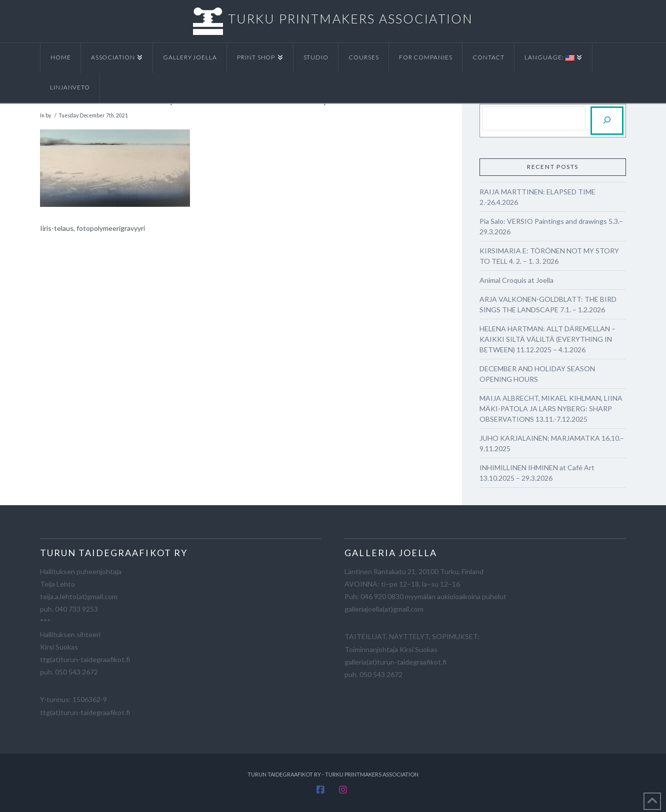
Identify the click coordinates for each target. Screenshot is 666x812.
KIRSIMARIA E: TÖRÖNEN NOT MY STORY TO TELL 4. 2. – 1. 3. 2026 (549, 256)
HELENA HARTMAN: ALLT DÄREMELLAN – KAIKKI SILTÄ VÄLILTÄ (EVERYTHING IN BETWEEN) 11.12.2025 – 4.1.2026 (547, 339)
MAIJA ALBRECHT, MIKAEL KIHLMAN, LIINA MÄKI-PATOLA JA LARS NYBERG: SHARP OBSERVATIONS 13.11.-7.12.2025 (551, 408)
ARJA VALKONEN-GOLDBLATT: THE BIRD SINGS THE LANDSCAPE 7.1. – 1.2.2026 (548, 304)
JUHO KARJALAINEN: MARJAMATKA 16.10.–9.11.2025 (552, 443)
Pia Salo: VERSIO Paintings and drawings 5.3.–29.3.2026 (551, 226)
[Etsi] (607, 121)
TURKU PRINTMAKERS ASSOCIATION (350, 18)
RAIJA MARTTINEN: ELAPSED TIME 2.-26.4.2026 (537, 197)
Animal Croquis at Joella (516, 280)
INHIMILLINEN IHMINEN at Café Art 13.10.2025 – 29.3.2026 (537, 473)
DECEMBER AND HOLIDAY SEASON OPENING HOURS (537, 374)
